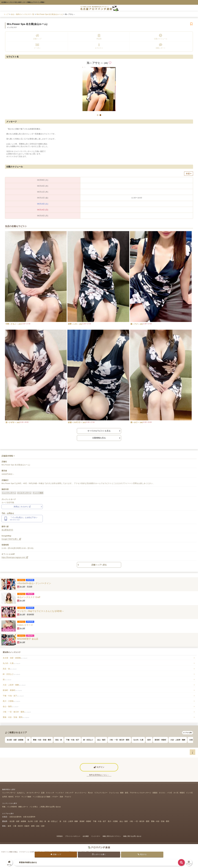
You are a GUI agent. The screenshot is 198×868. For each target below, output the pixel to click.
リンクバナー (96, 836)
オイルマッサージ (24, 493)
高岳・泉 (10, 669)
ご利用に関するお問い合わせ (50, 807)
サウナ (17, 797)
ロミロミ (162, 793)
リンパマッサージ (9, 493)
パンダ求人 (34, 807)
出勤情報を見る (99, 438)
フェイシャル (114, 793)
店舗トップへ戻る (99, 565)
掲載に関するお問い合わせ (132, 836)
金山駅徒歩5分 (7, 530)
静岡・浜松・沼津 (38, 826)
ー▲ (193, 752)
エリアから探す (188, 733)
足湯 (43, 793)
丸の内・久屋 (11, 663)
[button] (98, 115)
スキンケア (69, 793)
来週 (189, 174)
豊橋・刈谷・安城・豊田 (16, 717)
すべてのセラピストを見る (99, 431)
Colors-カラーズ (25, 625)
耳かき (90, 793)
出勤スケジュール (161, 37)
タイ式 (176, 793)
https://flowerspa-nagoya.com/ (15, 557)
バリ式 (169, 793)
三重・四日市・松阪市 (21, 826)
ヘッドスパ (60, 793)
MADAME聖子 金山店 (28, 639)
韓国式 (182, 793)
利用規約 (60, 836)
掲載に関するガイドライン (112, 836)
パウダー (55, 797)
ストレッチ (50, 793)
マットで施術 (38, 493)
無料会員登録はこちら (99, 775)
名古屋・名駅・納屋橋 (15, 658)
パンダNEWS (12, 807)
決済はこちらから (22, 507)
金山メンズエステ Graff (29, 597)
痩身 (122, 793)
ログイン (99, 767)
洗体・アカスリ (65, 797)
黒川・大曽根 (11, 701)
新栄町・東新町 (12, 690)
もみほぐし (21, 793)
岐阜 (149, 740)
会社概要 (86, 836)
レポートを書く (99, 854)
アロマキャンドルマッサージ (140, 793)
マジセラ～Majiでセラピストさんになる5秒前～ (41, 611)
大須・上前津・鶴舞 (14, 685)
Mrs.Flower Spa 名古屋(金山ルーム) (27, 24)
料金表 (99, 37)
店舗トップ (37, 37)
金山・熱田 (11, 706)
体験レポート (161, 46)
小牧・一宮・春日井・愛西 (17, 712)
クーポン (37, 46)
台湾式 (5, 797)
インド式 (189, 793)
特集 (4, 807)
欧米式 (11, 797)
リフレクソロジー (101, 793)
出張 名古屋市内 (15, 817)
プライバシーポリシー (73, 836)
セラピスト (99, 46)
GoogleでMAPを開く (11, 539)
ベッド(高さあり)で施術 (42, 797)
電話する (142, 854)
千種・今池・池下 (13, 696)
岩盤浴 (155, 793)
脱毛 (127, 793)
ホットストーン (81, 793)
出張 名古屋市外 (29, 817)
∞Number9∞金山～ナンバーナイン (34, 583)
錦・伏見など (11, 674)
